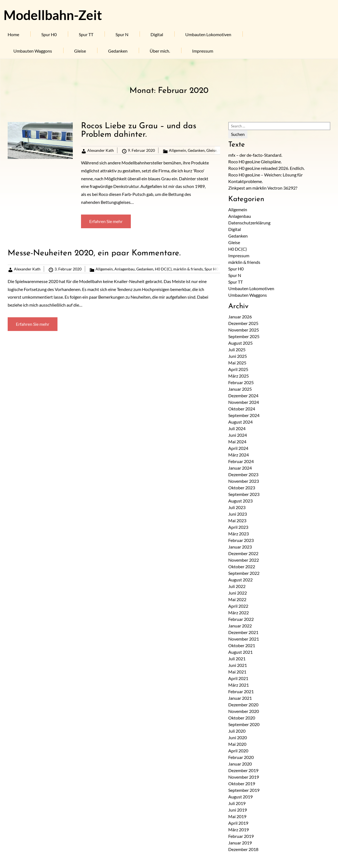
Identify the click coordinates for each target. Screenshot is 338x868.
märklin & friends (188, 269)
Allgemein (177, 150)
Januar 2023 (240, 547)
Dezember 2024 (243, 396)
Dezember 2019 (243, 770)
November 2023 (244, 481)
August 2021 (240, 652)
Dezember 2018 (243, 849)
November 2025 (244, 330)
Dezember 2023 (243, 474)
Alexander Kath (101, 150)
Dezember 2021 (243, 632)
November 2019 (244, 777)
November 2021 (244, 639)
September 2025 (244, 336)
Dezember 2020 (243, 705)
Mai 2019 (237, 816)
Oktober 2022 (242, 566)
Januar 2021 (240, 698)
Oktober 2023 (242, 488)
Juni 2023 (238, 514)
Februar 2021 (241, 691)
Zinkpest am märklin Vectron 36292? (263, 188)
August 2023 (240, 501)
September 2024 (244, 415)
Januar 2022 (240, 626)
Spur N (122, 34)
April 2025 (238, 369)
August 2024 (240, 422)
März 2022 (239, 613)
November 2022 (244, 560)
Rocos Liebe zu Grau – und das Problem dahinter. (139, 130)
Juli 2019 (237, 803)
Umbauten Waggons (33, 51)
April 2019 (238, 823)
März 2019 (239, 830)
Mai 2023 (237, 520)
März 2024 (239, 455)
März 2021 (239, 685)
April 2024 (238, 448)
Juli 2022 (237, 586)
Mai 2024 (237, 442)
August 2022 (240, 580)
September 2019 (244, 790)
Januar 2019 (240, 843)
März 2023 (239, 534)
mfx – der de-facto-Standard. (255, 155)
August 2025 (240, 343)
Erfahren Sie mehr (106, 221)
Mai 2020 (237, 744)
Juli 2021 (237, 659)
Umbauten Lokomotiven (208, 34)
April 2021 (238, 678)
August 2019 (240, 797)
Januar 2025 (240, 389)
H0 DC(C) (163, 269)
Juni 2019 (238, 810)
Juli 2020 (237, 731)
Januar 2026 (240, 317)
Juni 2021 (238, 665)
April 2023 (238, 527)
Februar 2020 (241, 757)
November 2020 (244, 711)
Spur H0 (49, 34)
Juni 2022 (238, 593)
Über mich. (160, 51)
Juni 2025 (238, 356)
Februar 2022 (241, 619)
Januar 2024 (240, 468)
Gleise (80, 51)
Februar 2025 (241, 382)
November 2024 (244, 402)
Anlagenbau (125, 269)
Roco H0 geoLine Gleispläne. (255, 162)
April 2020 (238, 751)
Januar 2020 (240, 764)
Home (13, 34)
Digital (157, 34)
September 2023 (244, 494)
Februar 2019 (241, 836)
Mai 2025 (237, 363)
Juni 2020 (238, 737)
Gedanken (118, 51)
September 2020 (244, 724)
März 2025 (239, 376)
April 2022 (238, 606)
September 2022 (244, 573)
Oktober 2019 (242, 783)
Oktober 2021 (242, 645)
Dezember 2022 (243, 553)
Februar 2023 (241, 540)
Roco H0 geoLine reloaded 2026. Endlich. (266, 168)
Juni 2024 (238, 435)
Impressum (203, 51)
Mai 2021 (237, 672)
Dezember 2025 (243, 323)
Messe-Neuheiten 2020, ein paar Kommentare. (94, 253)
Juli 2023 (237, 507)
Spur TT (86, 34)
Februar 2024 (241, 461)
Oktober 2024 (242, 409)
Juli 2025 (237, 349)
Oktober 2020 (242, 718)
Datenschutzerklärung (249, 223)
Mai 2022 (237, 599)
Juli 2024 (237, 428)
